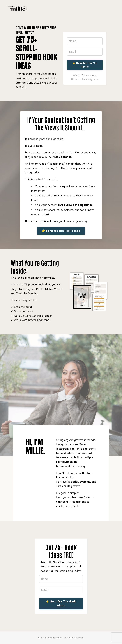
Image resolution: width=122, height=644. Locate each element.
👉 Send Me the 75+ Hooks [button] (85, 65)
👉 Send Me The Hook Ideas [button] (61, 231)
